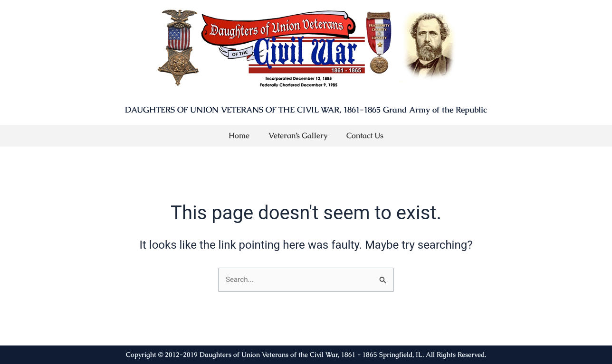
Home (239, 135)
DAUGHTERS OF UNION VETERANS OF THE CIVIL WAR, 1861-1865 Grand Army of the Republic (306, 110)
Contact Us (365, 135)
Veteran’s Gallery (298, 135)
